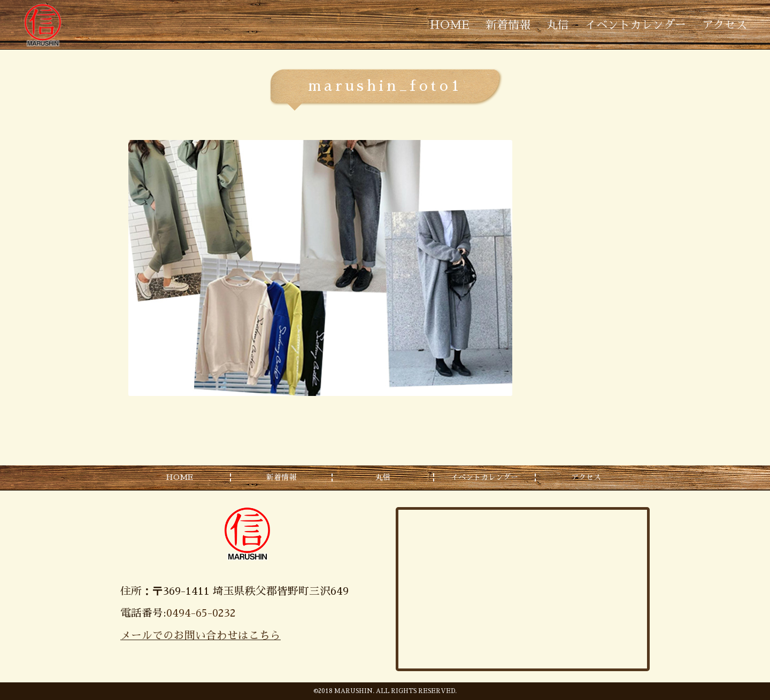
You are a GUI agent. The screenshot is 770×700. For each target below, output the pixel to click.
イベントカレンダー (636, 25)
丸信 (558, 25)
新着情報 (508, 25)
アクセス (725, 25)
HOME (450, 25)
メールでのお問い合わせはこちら (201, 636)
